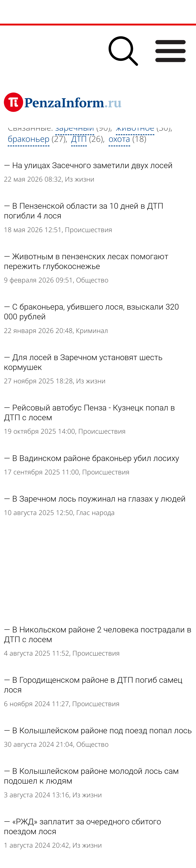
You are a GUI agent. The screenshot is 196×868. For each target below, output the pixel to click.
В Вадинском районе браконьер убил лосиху (96, 458)
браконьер (29, 139)
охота (119, 139)
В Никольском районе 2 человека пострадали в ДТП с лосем (98, 634)
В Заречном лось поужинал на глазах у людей (99, 499)
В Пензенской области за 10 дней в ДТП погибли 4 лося (84, 211)
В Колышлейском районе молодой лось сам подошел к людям (91, 776)
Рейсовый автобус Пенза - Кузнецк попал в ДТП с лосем (89, 412)
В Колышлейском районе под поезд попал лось (102, 730)
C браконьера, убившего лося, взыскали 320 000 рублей (91, 312)
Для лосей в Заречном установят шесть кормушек (83, 362)
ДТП (79, 139)
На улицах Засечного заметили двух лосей (92, 165)
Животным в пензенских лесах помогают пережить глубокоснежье (86, 261)
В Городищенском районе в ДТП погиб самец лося (93, 685)
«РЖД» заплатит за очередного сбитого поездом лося (82, 826)
